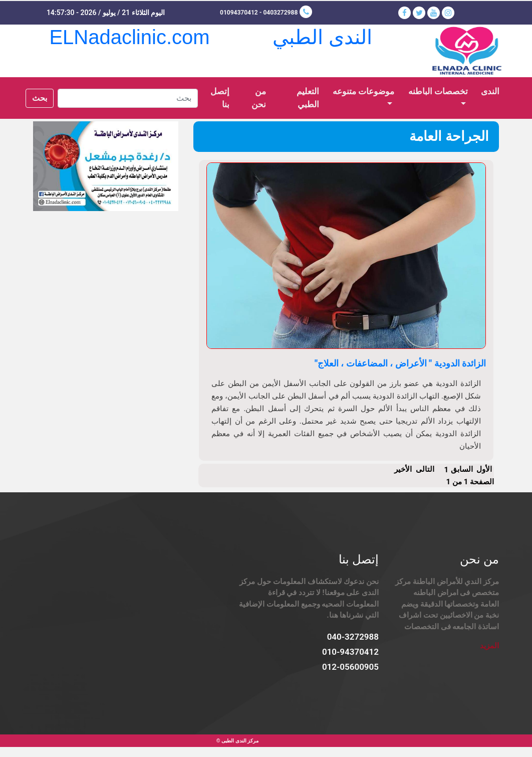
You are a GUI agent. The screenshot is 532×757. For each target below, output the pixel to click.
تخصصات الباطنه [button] (438, 91)
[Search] (128, 98)
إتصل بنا (220, 98)
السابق (462, 469)
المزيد (489, 646)
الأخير (403, 469)
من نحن (259, 98)
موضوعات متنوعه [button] (363, 91)
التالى (425, 469)
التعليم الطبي (308, 98)
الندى (487, 90)
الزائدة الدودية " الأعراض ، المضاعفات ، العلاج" (400, 363)
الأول (484, 469)
